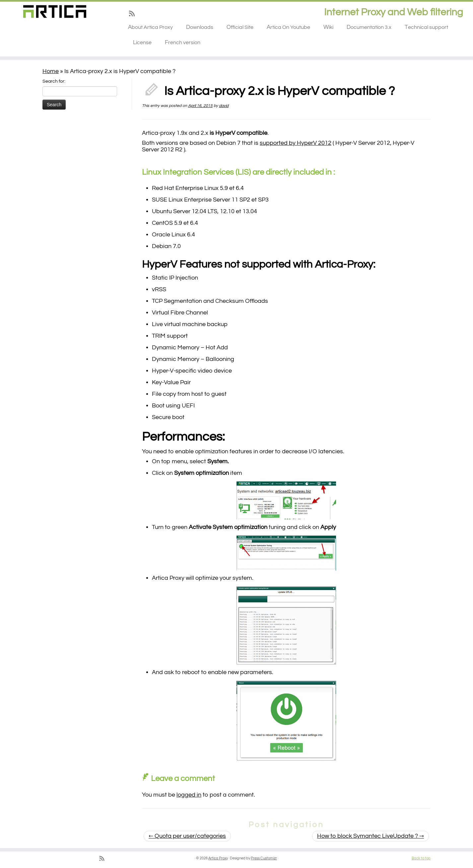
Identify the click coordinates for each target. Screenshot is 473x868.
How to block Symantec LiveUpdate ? (371, 836)
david (224, 106)
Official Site (240, 27)
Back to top (421, 858)
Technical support (426, 27)
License (142, 43)
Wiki (328, 27)
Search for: (54, 81)
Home (51, 71)
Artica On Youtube (288, 27)
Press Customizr (264, 858)
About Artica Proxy (150, 27)
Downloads (200, 27)
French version (183, 43)
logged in (189, 795)
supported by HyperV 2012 (296, 143)
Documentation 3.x (369, 27)
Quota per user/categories (187, 836)
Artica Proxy (218, 858)
